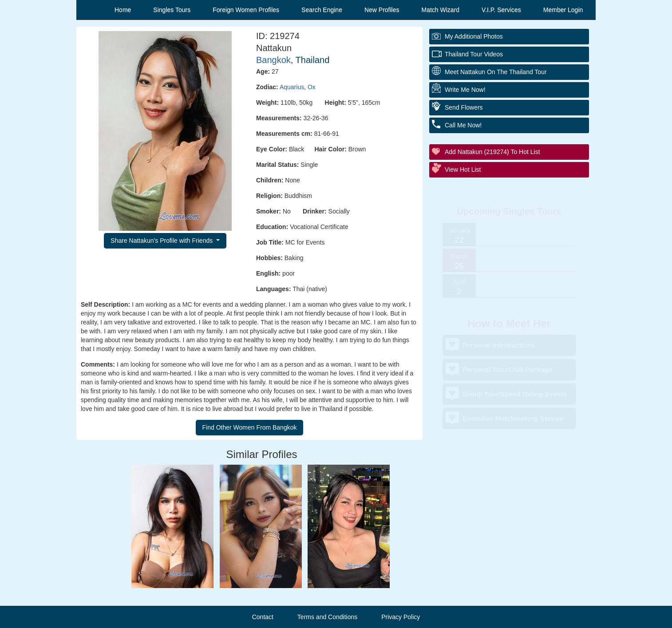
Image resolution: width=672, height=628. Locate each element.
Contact (263, 617)
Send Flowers (464, 107)
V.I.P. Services (501, 10)
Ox (312, 87)
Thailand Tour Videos (474, 54)
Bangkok (273, 60)
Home (123, 10)
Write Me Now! (465, 90)
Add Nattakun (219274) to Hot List (492, 152)
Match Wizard (441, 10)
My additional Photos (474, 36)
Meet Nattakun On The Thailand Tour (496, 72)
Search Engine (322, 10)
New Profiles (382, 10)
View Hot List (463, 170)
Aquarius (292, 87)
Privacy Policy (401, 617)
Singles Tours (172, 10)
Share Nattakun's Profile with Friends (162, 241)
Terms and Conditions (327, 617)
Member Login (563, 10)
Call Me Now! (463, 125)
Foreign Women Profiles (246, 10)
